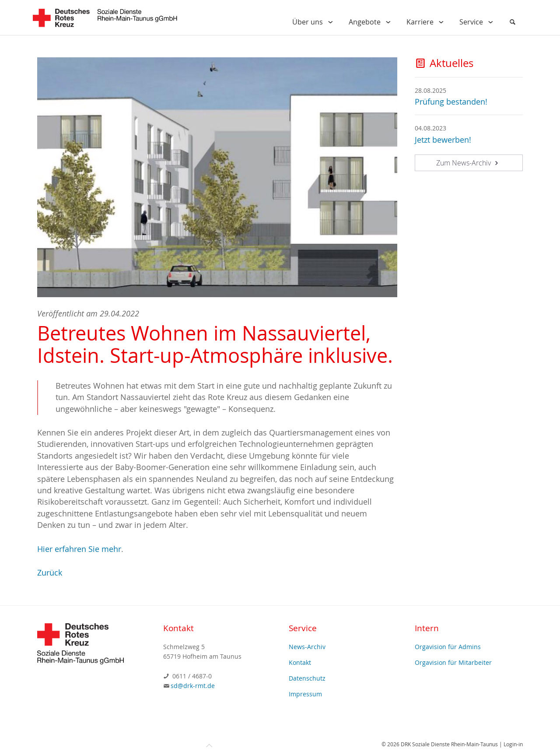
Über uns (314, 22)
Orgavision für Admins (448, 647)
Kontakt (300, 662)
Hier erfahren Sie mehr (79, 549)
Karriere (427, 22)
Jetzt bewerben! (443, 140)
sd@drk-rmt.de (193, 686)
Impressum (305, 694)
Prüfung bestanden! (451, 102)
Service (478, 22)
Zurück (50, 573)
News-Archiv (307, 647)
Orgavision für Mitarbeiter (453, 662)
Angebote (371, 22)
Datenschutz (307, 678)
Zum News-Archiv (468, 163)
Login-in (513, 744)
